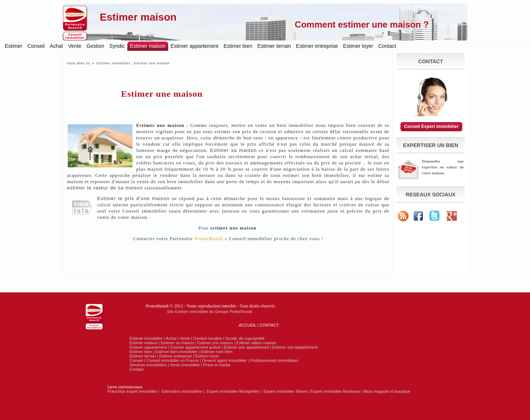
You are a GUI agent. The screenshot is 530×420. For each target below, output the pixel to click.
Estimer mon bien (216, 352)
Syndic (117, 46)
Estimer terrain (274, 46)
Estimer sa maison (234, 150)
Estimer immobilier (113, 63)
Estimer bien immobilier (176, 352)
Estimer (13, 46)
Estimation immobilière (182, 391)
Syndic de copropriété (245, 338)
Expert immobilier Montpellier (233, 391)
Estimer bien (238, 46)
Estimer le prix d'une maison (133, 198)
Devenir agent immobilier (225, 360)
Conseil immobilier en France (173, 360)
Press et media (217, 365)
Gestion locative (208, 338)
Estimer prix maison (215, 343)
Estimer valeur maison (256, 343)
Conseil (36, 46)
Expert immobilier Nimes (285, 391)
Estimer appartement (195, 46)
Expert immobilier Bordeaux (335, 391)
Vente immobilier (185, 365)
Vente (75, 46)
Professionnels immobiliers (274, 360)
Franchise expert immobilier (132, 391)
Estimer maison (138, 17)
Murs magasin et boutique (387, 391)
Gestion (95, 46)
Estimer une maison (152, 63)
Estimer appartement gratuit (195, 347)
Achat (56, 46)
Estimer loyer (358, 46)
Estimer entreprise (317, 46)
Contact (387, 46)
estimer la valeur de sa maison (105, 188)
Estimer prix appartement (246, 347)
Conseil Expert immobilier (431, 127)
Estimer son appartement (295, 347)
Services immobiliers (148, 365)
